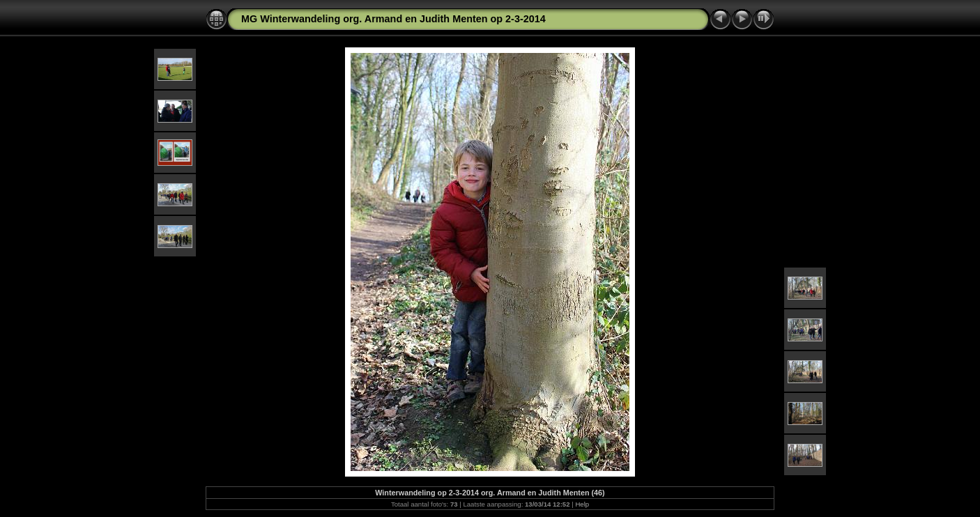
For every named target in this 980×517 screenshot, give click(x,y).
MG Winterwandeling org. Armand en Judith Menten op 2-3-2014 (393, 19)
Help (582, 504)
